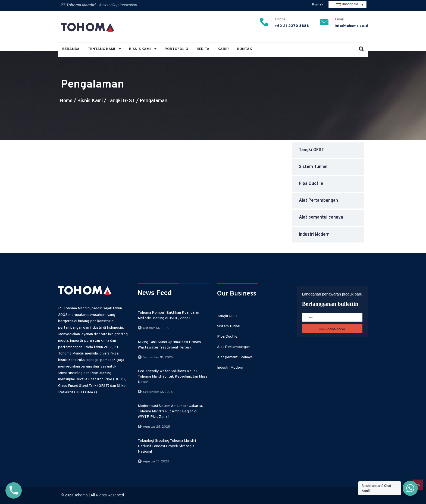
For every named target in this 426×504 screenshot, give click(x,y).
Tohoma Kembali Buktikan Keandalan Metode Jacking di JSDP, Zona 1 (168, 315)
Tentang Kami (104, 49)
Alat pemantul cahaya (321, 217)
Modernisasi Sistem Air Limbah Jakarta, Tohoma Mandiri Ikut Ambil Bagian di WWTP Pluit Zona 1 (170, 411)
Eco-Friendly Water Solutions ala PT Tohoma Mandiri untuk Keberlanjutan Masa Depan (173, 377)
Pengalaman (154, 101)
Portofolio (176, 49)
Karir (223, 49)
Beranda (71, 49)
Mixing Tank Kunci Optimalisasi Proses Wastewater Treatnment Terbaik (169, 345)
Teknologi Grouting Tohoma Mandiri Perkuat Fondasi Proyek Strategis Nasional (167, 446)
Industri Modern (314, 235)
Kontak (318, 5)
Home (66, 101)
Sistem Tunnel (313, 167)
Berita (203, 49)
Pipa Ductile (311, 184)
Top (418, 485)
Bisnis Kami (143, 49)
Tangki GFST (121, 101)
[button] (361, 50)
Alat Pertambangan (318, 201)
